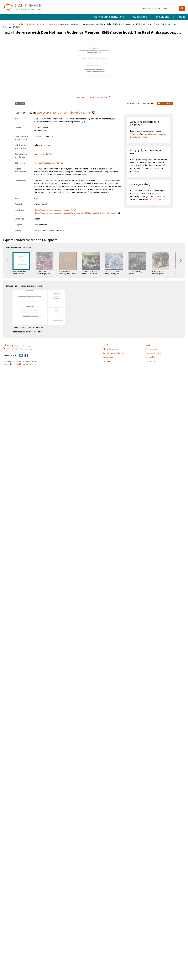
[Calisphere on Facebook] (26, 356)
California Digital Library (27, 364)
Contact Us (150, 361)
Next (181, 260)
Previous (7, 260)
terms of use (154, 168)
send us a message (153, 199)
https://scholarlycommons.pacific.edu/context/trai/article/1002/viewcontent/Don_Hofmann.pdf (76, 213)
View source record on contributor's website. (64, 113)
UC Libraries (33, 362)
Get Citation (20, 103)
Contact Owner (165, 103)
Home (106, 345)
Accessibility (151, 357)
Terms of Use (151, 349)
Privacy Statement (154, 353)
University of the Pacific (13, 24)
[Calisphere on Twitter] (21, 356)
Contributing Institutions (109, 17)
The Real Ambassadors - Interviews (41, 24)
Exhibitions (162, 17)
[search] (182, 9)
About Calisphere (111, 349)
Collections (140, 17)
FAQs (148, 345)
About (181, 17)
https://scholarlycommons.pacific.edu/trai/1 (53, 210)
